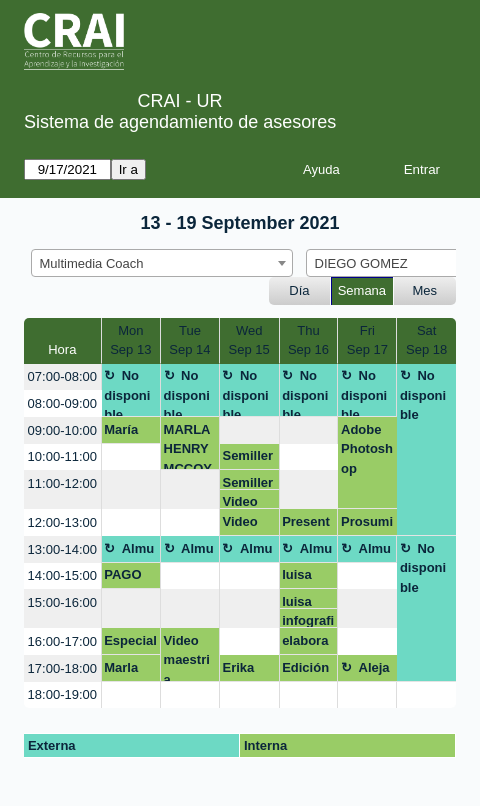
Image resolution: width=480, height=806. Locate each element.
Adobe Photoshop (367, 449)
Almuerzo (129, 552)
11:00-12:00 (62, 483)
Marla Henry (122, 671)
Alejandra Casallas (367, 671)
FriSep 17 (367, 340)
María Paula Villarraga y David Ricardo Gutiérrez (130, 433)
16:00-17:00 (62, 641)
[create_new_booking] (249, 430)
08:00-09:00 (62, 403)
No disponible (127, 392)
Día (299, 290)
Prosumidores (367, 525)
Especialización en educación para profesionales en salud (130, 644)
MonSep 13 (130, 340)
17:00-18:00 (62, 668)
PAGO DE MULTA (126, 578)
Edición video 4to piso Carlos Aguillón (308, 671)
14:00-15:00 (62, 575)
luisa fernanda (306, 578)
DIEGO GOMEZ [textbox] (361, 263)
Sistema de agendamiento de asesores (180, 122)
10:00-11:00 (62, 456)
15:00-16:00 (62, 602)
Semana (362, 290)
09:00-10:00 (62, 430)
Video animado (248, 501)
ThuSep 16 (308, 340)
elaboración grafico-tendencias (307, 644)
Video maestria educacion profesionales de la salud (190, 657)
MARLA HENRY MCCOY (188, 446)
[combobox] (162, 263)
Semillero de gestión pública (247, 459)
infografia (308, 620)
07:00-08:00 (62, 376)
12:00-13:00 (62, 522)
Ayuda (321, 169)
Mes (425, 290)
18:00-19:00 (62, 694)
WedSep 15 (249, 340)
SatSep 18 (426, 340)
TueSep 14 (189, 340)
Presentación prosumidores (307, 525)
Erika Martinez (248, 671)
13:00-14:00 (62, 549)
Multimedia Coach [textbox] (92, 263)
